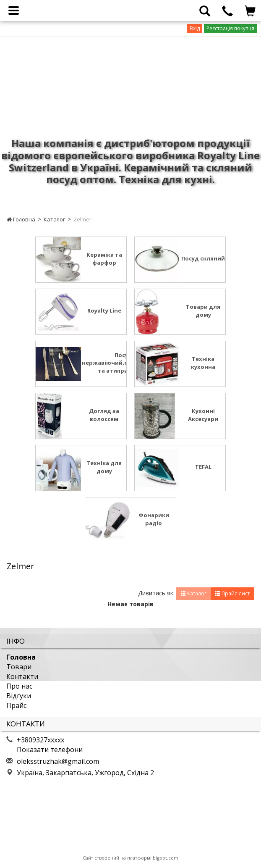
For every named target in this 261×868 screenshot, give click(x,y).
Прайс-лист (232, 593)
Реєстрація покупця (230, 28)
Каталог (54, 219)
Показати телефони (50, 750)
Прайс (16, 705)
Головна (21, 219)
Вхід (195, 28)
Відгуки (19, 696)
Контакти (22, 676)
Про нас (19, 686)
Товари (19, 667)
